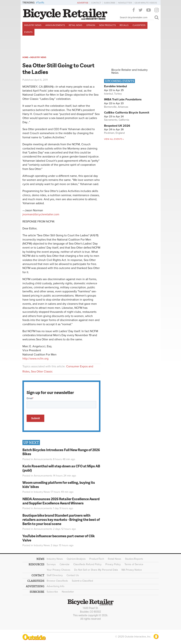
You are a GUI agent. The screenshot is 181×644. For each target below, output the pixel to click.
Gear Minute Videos (146, 3)
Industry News (33, 25)
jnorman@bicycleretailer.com (41, 214)
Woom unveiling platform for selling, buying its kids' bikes (59, 485)
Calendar (65, 564)
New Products (107, 25)
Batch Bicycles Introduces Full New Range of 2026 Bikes (61, 452)
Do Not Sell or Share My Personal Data (96, 570)
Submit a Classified (82, 581)
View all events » (114, 139)
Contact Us (73, 575)
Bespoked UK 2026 (117, 126)
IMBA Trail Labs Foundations (123, 99)
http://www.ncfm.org (35, 359)
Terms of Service (134, 564)
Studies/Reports (134, 559)
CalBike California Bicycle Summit (127, 113)
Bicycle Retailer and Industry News (130, 71)
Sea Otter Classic (42, 372)
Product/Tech (97, 559)
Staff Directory (55, 575)
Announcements (55, 25)
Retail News (75, 25)
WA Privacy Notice (132, 570)
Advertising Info (56, 586)
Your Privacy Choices (59, 570)
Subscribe (110, 3)
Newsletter (125, 3)
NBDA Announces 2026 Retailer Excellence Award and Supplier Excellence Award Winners (61, 501)
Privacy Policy (113, 564)
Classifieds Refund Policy (87, 564)
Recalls (124, 25)
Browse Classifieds (57, 581)
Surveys (51, 564)
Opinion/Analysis (76, 559)
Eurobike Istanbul (115, 86)
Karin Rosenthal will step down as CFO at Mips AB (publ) (61, 468)
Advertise (83, 3)
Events (28, 32)
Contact (96, 3)
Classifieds (139, 25)
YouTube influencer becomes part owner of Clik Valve (59, 538)
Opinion (91, 25)
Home (25, 57)
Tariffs (41, 3)
